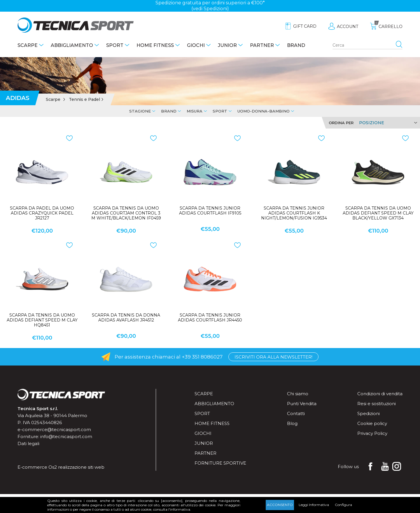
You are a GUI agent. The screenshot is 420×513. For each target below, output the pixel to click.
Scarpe (28, 45)
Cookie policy (372, 423)
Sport (115, 45)
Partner (262, 45)
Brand (296, 45)
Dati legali (28, 443)
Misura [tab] (195, 111)
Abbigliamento (72, 45)
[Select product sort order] (387, 123)
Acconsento (280, 505)
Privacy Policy (372, 433)
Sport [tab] (220, 111)
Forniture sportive (220, 463)
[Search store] (367, 45)
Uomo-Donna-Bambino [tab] (264, 111)
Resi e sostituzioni (377, 404)
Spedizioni (369, 413)
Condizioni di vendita (380, 394)
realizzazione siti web (81, 467)
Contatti (296, 413)
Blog (292, 423)
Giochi (196, 45)
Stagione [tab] (140, 111)
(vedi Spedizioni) (210, 9)
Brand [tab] (169, 111)
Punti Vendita (302, 404)
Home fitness (155, 45)
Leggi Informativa (314, 505)
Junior (227, 45)
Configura (343, 505)
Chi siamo (298, 394)
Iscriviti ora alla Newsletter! (273, 357)
